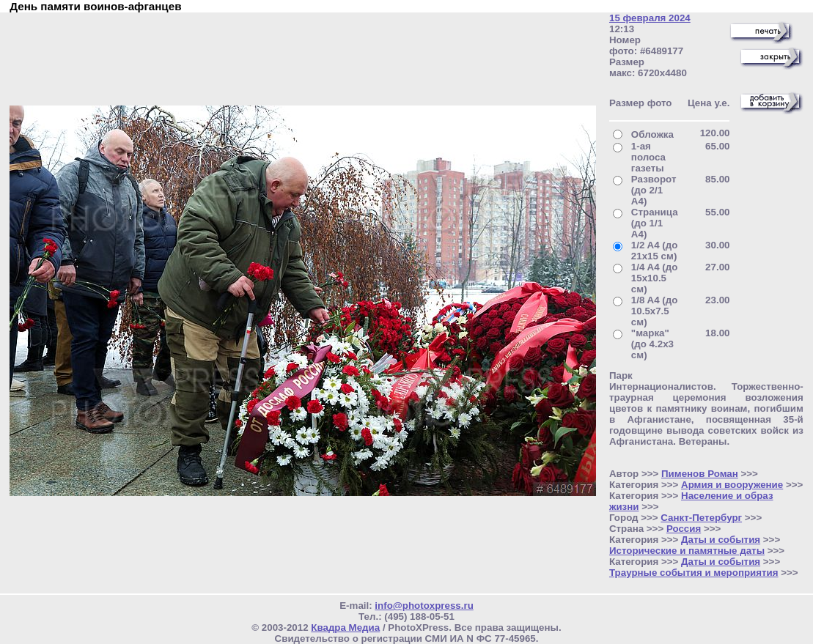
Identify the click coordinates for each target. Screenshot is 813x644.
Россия (684, 529)
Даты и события (721, 540)
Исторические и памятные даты (687, 551)
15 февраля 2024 (650, 18)
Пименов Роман (700, 474)
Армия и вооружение (732, 485)
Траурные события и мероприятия (694, 573)
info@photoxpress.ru (424, 606)
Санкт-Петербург (701, 518)
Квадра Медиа (345, 628)
